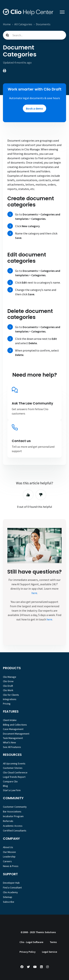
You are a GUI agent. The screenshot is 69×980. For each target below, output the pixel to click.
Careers (7, 861)
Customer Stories (13, 768)
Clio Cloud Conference (15, 772)
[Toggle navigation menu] (62, 12)
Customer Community (15, 807)
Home (7, 24)
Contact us (21, 441)
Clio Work (8, 690)
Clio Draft (8, 686)
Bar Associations (12, 811)
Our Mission (9, 852)
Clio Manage (10, 677)
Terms (53, 942)
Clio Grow (8, 681)
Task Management (13, 738)
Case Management (13, 729)
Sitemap (8, 897)
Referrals (8, 821)
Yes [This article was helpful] (28, 495)
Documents (43, 24)
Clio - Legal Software (31, 942)
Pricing (7, 704)
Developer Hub (11, 883)
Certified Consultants (15, 831)
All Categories (23, 24)
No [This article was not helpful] (41, 495)
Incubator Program (13, 816)
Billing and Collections (15, 725)
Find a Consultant (12, 887)
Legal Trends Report (14, 777)
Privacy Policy (28, 952)
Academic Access (13, 826)
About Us (8, 847)
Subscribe (9, 902)
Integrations (10, 699)
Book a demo (34, 108)
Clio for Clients (11, 695)
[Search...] (34, 35)
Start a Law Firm (12, 790)
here (34, 593)
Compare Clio (10, 781)
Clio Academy (10, 892)
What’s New (9, 742)
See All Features (12, 747)
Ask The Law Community (32, 403)
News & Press (11, 866)
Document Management (16, 734)
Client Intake (10, 720)
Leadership (9, 857)
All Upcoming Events (14, 763)
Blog (5, 786)
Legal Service (49, 952)
